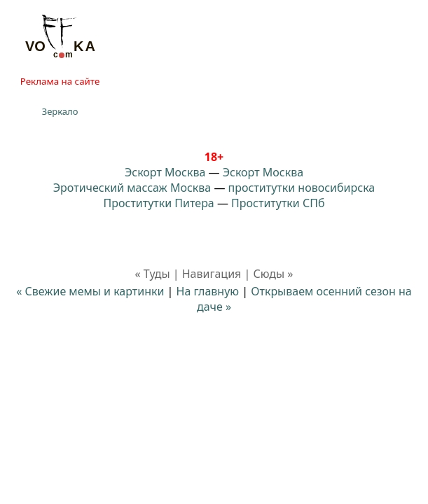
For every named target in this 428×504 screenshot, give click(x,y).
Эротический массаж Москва (132, 188)
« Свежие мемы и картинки (90, 291)
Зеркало (60, 111)
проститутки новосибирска (302, 188)
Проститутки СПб (278, 203)
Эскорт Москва (165, 172)
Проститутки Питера (159, 203)
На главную (208, 291)
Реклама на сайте (60, 81)
